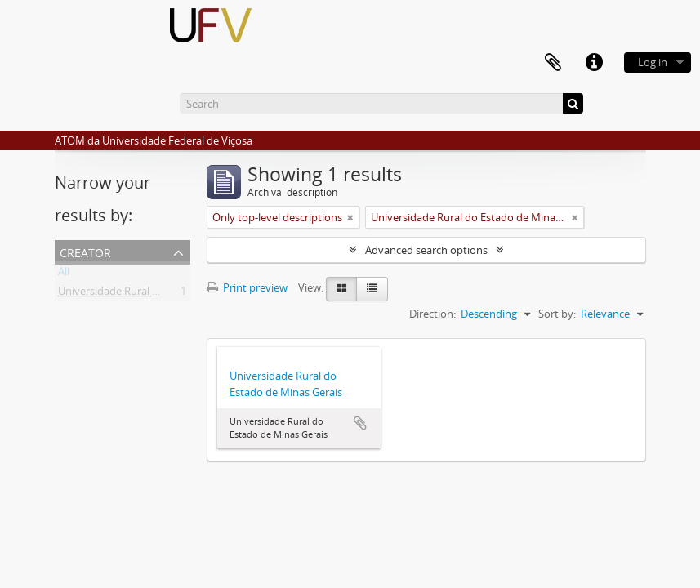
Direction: (432, 314)
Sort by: (557, 314)
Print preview (247, 287)
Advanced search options (426, 250)
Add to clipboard (360, 423)
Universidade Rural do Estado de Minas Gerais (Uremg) (190, 294)
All (64, 274)
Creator (85, 251)
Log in (653, 62)
